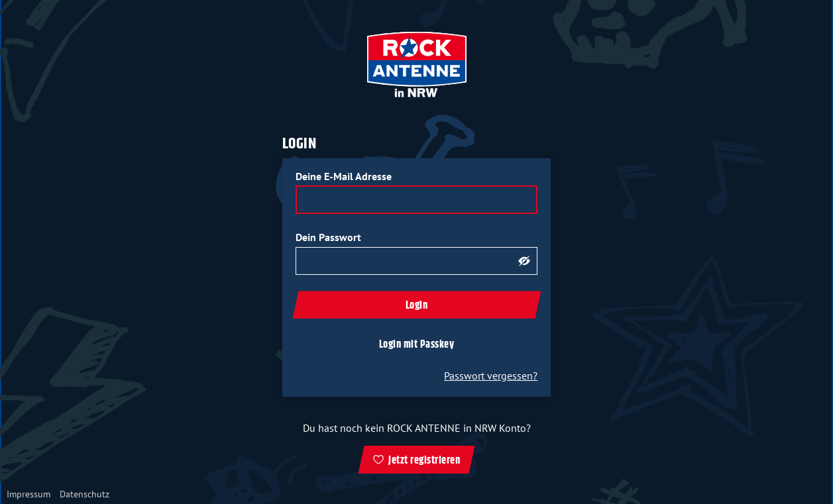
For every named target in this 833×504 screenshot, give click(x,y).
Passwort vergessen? (491, 376)
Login (417, 306)
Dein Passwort (328, 237)
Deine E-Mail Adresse (344, 176)
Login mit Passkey (417, 345)
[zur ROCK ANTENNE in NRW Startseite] (417, 66)
